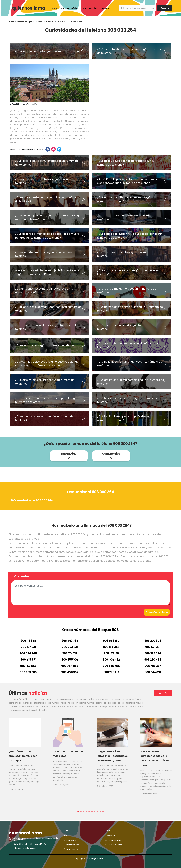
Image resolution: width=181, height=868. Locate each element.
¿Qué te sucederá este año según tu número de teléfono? (128, 400)
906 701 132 (70, 653)
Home (55, 8)
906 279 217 (111, 672)
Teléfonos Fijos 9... (26, 22)
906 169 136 (111, 653)
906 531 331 (153, 647)
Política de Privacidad (115, 840)
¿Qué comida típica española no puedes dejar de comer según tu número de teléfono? (47, 364)
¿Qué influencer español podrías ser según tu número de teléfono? (44, 291)
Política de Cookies (114, 845)
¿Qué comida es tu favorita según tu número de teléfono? (127, 272)
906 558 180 (111, 641)
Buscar (165, 8)
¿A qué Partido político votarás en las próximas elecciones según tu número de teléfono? (127, 181)
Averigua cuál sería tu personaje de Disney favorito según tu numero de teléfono (48, 272)
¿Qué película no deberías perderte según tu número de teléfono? (126, 163)
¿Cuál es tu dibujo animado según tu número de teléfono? (128, 345)
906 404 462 (111, 660)
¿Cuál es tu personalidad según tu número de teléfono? (126, 327)
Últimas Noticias (71, 849)
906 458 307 (70, 672)
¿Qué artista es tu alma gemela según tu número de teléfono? (130, 382)
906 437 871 (28, 660)
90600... (50, 22)
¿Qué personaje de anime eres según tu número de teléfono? (130, 309)
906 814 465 (111, 647)
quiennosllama (29, 8)
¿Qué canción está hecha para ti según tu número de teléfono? (47, 199)
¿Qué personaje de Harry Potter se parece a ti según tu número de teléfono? (49, 218)
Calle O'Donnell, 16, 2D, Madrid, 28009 (30, 844)
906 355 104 (70, 660)
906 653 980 (28, 672)
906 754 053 (70, 666)
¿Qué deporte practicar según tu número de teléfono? (43, 254)
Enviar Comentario (157, 612)
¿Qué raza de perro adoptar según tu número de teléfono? (46, 327)
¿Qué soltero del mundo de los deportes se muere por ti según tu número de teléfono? (47, 236)
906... (41, 22)
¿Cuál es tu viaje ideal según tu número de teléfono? (49, 51)
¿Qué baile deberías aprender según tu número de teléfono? (130, 364)
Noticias (106, 8)
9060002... (62, 22)
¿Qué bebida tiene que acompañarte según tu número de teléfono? (127, 418)
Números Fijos (90, 8)
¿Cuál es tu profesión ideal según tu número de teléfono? (127, 218)
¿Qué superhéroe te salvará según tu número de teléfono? (46, 181)
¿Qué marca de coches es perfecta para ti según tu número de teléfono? (48, 400)
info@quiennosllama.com (25, 848)
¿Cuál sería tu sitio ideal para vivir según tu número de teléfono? (129, 51)
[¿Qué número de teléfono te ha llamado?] (137, 8)
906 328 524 (153, 653)
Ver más (163, 693)
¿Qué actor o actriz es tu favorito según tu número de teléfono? (47, 163)
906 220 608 (153, 641)
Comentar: (22, 576)
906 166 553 (28, 666)
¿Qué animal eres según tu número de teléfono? (46, 345)
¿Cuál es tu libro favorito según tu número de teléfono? (126, 254)
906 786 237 (153, 666)
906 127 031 (28, 647)
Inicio (11, 22)
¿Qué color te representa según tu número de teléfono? (44, 418)
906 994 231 (70, 647)
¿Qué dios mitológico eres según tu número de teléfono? (45, 382)
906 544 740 (28, 653)
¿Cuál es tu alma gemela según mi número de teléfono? (127, 291)
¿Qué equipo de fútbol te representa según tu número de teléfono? (126, 199)
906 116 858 (28, 641)
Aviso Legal (110, 836)
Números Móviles (70, 8)
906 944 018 (153, 672)
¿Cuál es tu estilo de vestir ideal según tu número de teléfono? (48, 309)
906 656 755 (111, 666)
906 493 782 (70, 641)
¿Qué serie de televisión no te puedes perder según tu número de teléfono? (130, 236)
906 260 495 (153, 660)
